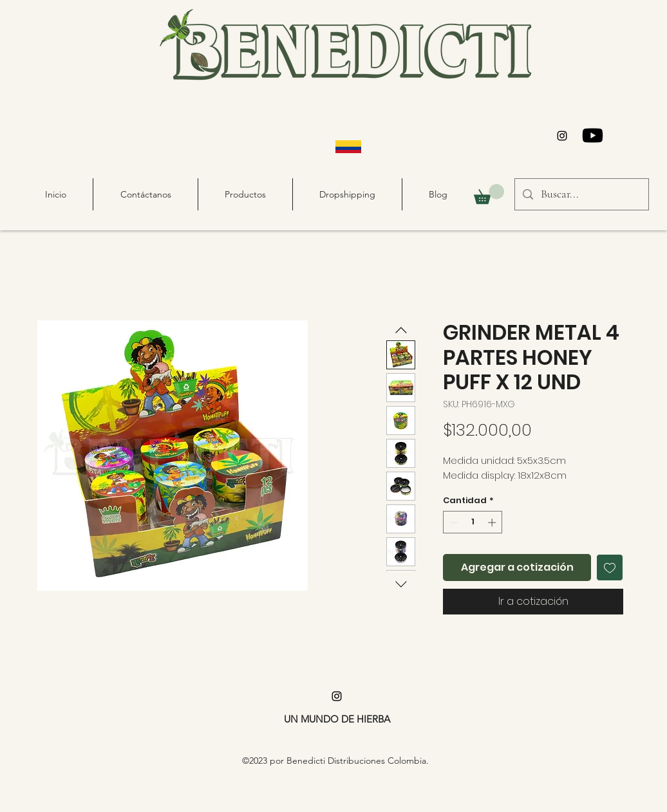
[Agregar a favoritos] (610, 567)
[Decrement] (453, 522)
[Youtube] (593, 135)
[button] (489, 194)
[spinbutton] (473, 522)
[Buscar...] (581, 194)
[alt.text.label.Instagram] (562, 136)
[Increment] (493, 522)
